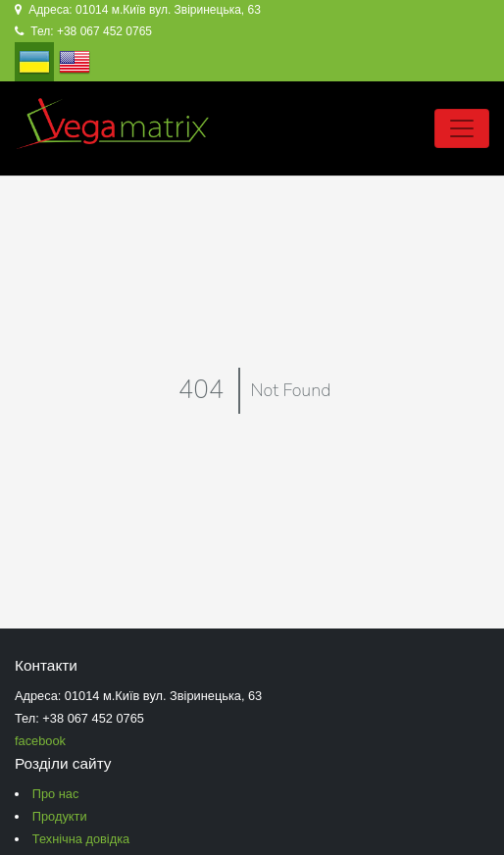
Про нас (56, 794)
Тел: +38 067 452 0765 (83, 31)
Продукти (60, 816)
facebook (40, 741)
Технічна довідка (81, 839)
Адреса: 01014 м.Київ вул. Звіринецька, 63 (138, 10)
